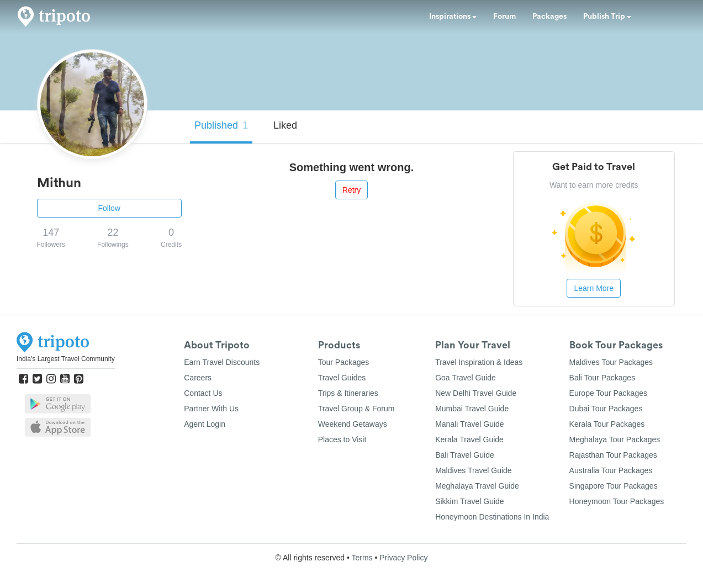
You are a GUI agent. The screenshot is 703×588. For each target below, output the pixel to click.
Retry (351, 190)
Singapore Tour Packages (614, 486)
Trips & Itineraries (348, 393)
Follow (109, 208)
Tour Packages (344, 362)
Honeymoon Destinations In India (492, 517)
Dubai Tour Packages (606, 409)
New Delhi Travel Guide (476, 393)
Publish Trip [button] (607, 17)
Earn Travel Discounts (222, 362)
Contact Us (203, 393)
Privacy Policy (403, 558)
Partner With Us (211, 409)
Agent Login (205, 424)
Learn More (594, 288)
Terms (362, 558)
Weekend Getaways (353, 424)
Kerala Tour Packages (607, 424)
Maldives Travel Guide (474, 470)
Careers (198, 378)
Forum (504, 17)
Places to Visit (342, 439)
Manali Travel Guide (470, 424)
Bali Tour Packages (602, 378)
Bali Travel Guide (465, 455)
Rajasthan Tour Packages (613, 455)
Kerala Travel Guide (469, 439)
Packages (549, 17)
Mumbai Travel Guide (472, 409)
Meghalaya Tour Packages (615, 439)
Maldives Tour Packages (611, 362)
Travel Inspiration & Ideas (479, 362)
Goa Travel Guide (466, 378)
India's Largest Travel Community (66, 359)
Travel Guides (342, 378)
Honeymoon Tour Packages (617, 501)
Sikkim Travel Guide (469, 501)
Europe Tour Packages (608, 393)
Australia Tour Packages (611, 470)
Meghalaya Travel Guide (477, 486)
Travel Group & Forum (356, 409)
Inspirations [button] (453, 17)
